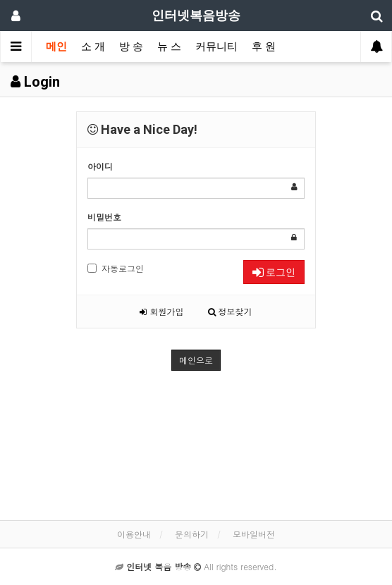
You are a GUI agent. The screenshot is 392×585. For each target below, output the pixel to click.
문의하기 (192, 534)
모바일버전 (254, 534)
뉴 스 (169, 47)
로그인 (274, 272)
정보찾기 (230, 311)
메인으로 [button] (196, 360)
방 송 (131, 47)
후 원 (264, 47)
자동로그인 (116, 268)
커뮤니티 (216, 47)
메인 (56, 47)
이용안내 (134, 534)
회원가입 (161, 311)
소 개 (93, 47)
